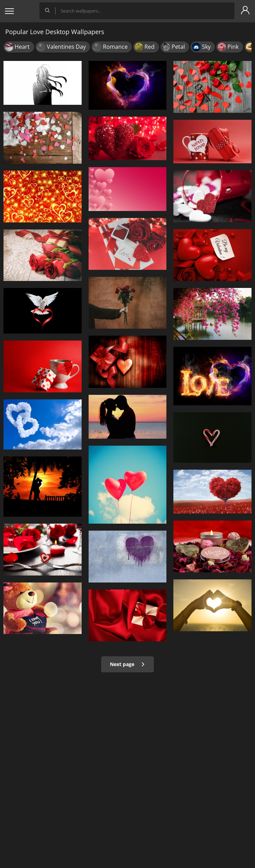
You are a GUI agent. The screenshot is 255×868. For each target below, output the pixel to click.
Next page (127, 664)
